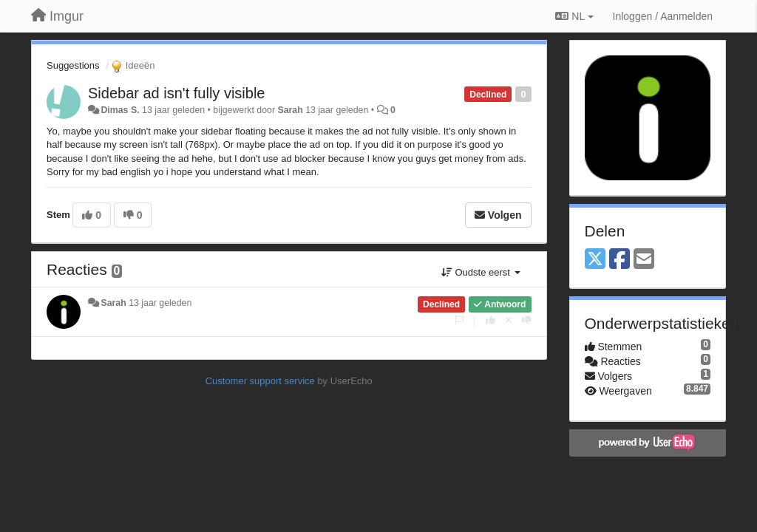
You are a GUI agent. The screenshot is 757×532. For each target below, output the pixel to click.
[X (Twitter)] (595, 260)
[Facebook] (619, 260)
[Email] (644, 260)
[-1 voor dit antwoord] (527, 320)
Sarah (290, 110)
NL (574, 16)
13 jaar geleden (160, 303)
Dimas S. (120, 110)
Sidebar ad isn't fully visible (177, 93)
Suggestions (73, 65)
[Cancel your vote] (509, 320)
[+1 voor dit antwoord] (490, 320)
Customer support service (260, 381)
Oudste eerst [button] (481, 272)
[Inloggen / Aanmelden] (663, 16)
